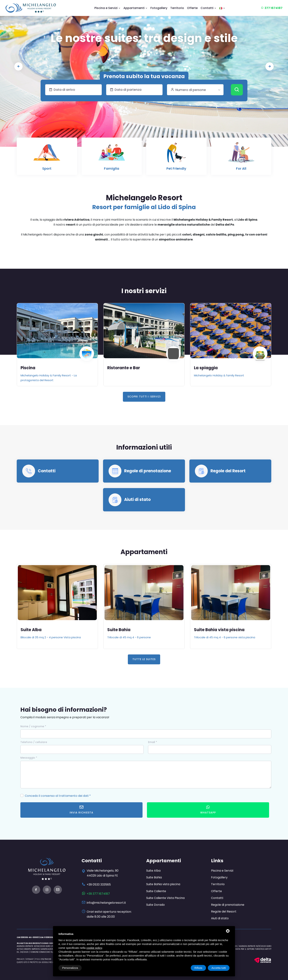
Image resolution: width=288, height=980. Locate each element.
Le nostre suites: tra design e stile (144, 38)
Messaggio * (29, 758)
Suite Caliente (156, 891)
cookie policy (94, 948)
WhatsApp (208, 810)
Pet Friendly (176, 168)
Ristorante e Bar (124, 368)
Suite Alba (31, 630)
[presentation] (18, 66)
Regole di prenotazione (148, 471)
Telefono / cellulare (34, 742)
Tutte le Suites (144, 659)
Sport (47, 168)
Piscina (28, 368)
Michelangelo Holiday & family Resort (219, 375)
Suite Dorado (155, 905)
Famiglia (112, 168)
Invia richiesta (81, 810)
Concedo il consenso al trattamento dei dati (57, 796)
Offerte (192, 8)
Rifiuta (198, 968)
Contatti (208, 8)
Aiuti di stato (137, 500)
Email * (153, 742)
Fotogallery (159, 8)
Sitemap (30, 959)
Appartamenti (135, 8)
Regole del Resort (228, 471)
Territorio (177, 8)
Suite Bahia (119, 630)
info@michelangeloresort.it (106, 903)
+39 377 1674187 (98, 894)
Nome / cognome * (33, 726)
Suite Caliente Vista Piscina (165, 898)
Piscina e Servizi (107, 8)
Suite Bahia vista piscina (219, 630)
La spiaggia (206, 368)
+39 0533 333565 (99, 885)
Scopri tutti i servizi (144, 397)
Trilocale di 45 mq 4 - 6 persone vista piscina (225, 637)
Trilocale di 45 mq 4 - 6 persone (129, 637)
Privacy (20, 959)
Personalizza (70, 968)
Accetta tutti (219, 968)
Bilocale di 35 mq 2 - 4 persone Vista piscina (51, 637)
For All (241, 168)
